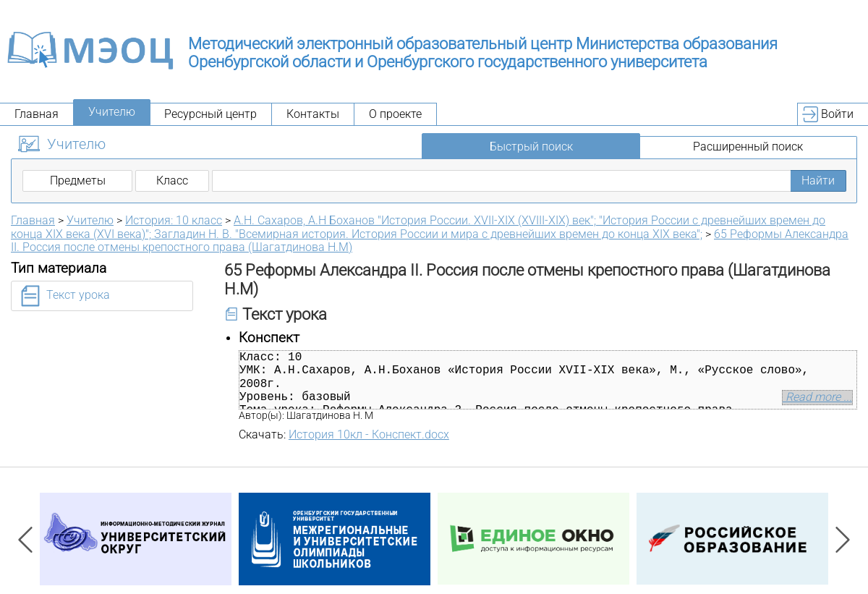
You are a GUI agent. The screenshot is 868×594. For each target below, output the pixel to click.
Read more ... (817, 397)
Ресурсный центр (210, 114)
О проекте (395, 114)
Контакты (313, 114)
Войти (837, 114)
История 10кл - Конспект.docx (369, 434)
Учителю (112, 112)
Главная (37, 114)
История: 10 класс (174, 220)
